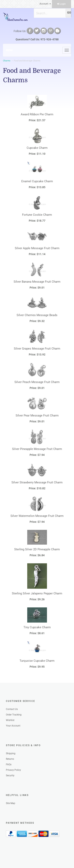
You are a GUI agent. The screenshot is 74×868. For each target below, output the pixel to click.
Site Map (11, 803)
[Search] (50, 13)
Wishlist (10, 720)
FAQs (9, 764)
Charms (7, 61)
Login (61, 4)
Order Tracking (14, 715)
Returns (10, 759)
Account (45, 4)
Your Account (13, 726)
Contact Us (12, 709)
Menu (9, 50)
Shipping (11, 753)
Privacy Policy (13, 770)
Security (10, 775)
